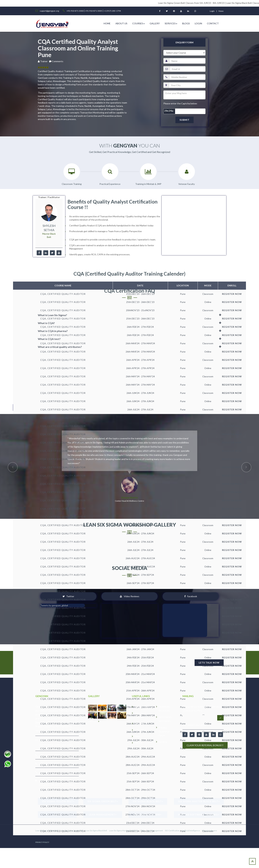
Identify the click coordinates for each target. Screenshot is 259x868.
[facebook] (39, 253)
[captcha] (184, 111)
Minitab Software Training (199, 815)
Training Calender (139, 715)
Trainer (44, 61)
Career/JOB (141, 730)
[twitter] (52, 253)
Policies (138, 743)
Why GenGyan (142, 707)
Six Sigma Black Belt (148, 801)
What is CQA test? (49, 339)
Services (171, 23)
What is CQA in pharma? (53, 331)
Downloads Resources (164, 709)
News (221, 11)
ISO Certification (148, 815)
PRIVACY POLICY (42, 842)
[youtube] (59, 253)
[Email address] (200, 718)
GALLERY (139, 723)
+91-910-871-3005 (93, 11)
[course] (184, 53)
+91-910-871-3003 (75, 11)
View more (94, 721)
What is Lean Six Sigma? (52, 315)
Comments (58, 61)
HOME (107, 23)
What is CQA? (46, 323)
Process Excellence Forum (164, 731)
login (212, 11)
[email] (188, 69)
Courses (139, 23)
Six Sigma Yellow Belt (58, 801)
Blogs (186, 23)
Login (198, 23)
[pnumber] (187, 77)
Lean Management (103, 815)
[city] (187, 85)
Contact (213, 23)
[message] (184, 95)
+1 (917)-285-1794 (112, 11)
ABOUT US (121, 23)
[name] (187, 61)
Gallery (155, 23)
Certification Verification (165, 719)
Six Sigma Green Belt (103, 801)
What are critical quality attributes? (60, 347)
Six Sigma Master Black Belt (199, 801)
